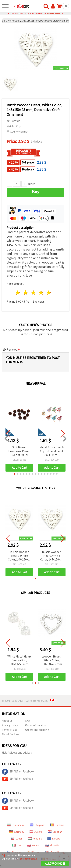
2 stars (26, 293)
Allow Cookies (55, 864)
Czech (17, 839)
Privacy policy (10, 725)
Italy (17, 845)
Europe (54, 839)
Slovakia (52, 845)
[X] (3, 855)
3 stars (34, 293)
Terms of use (10, 730)
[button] (14, 474)
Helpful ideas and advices (17, 753)
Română (57, 825)
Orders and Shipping (37, 730)
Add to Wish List (17, 132)
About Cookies (11, 734)
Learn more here (28, 859)
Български (16, 825)
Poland (33, 845)
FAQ (28, 721)
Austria (36, 832)
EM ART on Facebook (18, 772)
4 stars (41, 293)
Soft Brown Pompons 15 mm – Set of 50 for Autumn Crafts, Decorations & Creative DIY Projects (19, 451)
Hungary (35, 839)
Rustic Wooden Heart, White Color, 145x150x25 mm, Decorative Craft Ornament (20, 556)
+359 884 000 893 (54, 13)
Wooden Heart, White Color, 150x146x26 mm (54, 660)
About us (7, 721)
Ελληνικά (37, 825)
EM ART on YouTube (17, 779)
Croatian (55, 832)
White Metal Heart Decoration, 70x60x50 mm (22, 660)
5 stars (49, 293)
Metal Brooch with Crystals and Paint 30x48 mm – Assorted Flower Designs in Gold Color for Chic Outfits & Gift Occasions (52, 451)
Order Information (36, 725)
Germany (17, 832)
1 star (18, 293)
